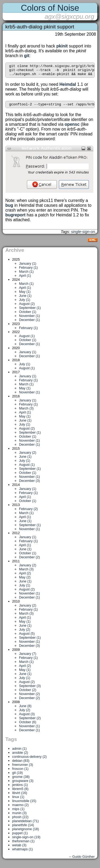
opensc (72, 128)
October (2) (28, 693)
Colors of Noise (50, 8)
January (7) (28, 657)
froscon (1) (20, 772)
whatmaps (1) (23, 852)
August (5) (27, 637)
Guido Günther (83, 860)
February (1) (28, 271)
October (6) (28, 725)
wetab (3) (19, 848)
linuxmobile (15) (24, 804)
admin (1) (19, 752)
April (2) (25, 576)
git (27, 56)
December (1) (29, 323)
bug (9, 208)
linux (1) (18, 800)
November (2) (29, 697)
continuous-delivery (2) (29, 760)
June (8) (25, 709)
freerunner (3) (23, 768)
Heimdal (68, 87)
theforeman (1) (23, 844)
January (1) (28, 267)
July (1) (25, 303)
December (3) (29, 484)
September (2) (30, 721)
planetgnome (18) (26, 832)
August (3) (27, 717)
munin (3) (19, 816)
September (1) (30, 311)
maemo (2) (21, 808)
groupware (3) (23, 784)
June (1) (25, 299)
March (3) (26, 411)
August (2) (27, 307)
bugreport (15, 218)
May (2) (25, 580)
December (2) (29, 560)
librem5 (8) (20, 792)
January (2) (28, 456)
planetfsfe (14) (23, 828)
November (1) (29, 319)
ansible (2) (20, 756)
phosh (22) (20, 820)
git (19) (18, 776)
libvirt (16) (20, 796)
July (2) (25, 633)
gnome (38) (21, 780)
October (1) (28, 315)
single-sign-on (83, 235)
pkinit (62, 46)
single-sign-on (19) (26, 840)
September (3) (30, 689)
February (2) (28, 512)
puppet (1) (20, 836)
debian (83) (21, 764)
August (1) (27, 339)
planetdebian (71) (26, 824)
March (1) (26, 275)
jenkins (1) (20, 788)
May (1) (25, 295)
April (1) (25, 279)
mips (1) (18, 812)
